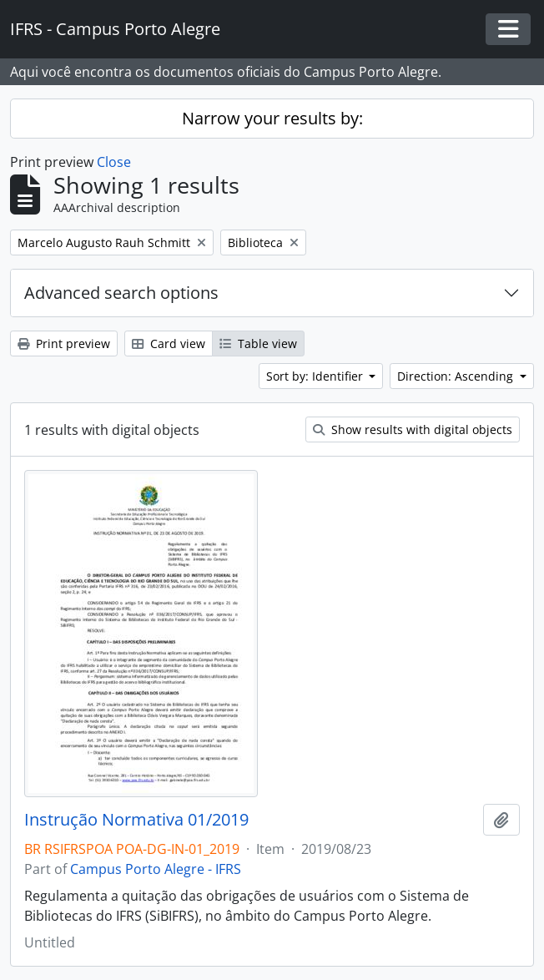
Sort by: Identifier (316, 376)
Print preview (64, 344)
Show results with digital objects (413, 429)
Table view (258, 344)
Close (114, 162)
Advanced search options (121, 293)
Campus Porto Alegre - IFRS (156, 869)
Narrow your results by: (272, 118)
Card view (169, 344)
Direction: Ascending (457, 376)
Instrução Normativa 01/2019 (136, 820)
